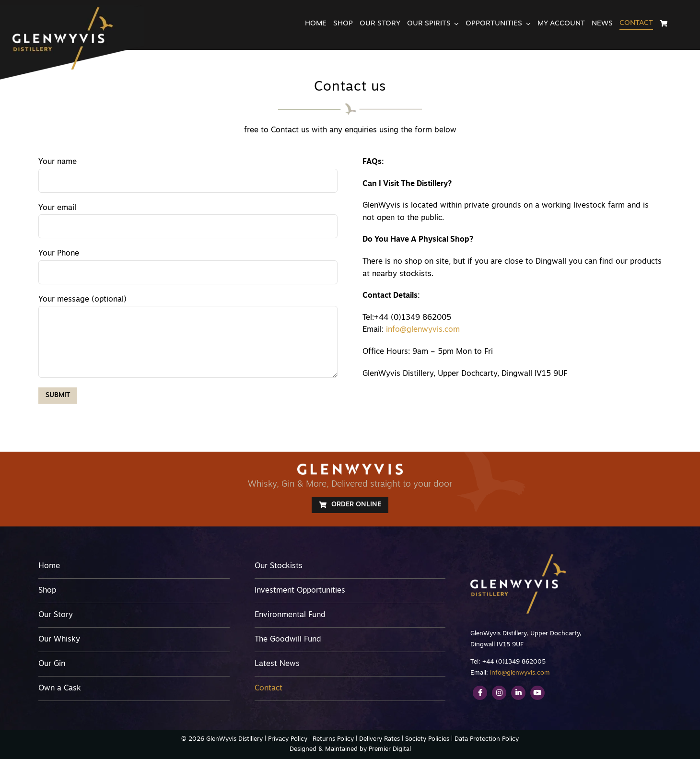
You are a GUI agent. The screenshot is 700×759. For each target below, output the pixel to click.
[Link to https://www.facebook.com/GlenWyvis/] (480, 693)
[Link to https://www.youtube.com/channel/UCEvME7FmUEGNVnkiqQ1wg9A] (537, 693)
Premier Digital (390, 749)
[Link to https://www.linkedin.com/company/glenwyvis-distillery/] (518, 693)
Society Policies (427, 739)
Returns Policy (333, 739)
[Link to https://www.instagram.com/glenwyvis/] (499, 693)
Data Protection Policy (487, 739)
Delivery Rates (379, 739)
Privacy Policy (288, 739)
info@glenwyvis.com (423, 330)
